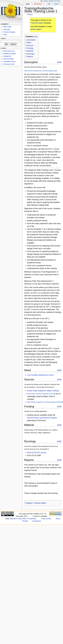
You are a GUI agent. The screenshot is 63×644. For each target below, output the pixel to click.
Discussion (38, 4)
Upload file (7, 56)
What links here (9, 51)
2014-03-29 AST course (37, 453)
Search (3, 38)
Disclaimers (37, 521)
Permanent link (9, 64)
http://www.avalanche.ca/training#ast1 (40, 71)
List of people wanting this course (40, 375)
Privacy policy (46, 519)
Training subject (37, 23)
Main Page (7, 27)
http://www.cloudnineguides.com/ (40, 394)
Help (5, 35)
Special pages (9, 59)
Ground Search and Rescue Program (42, 418)
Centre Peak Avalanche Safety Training (43, 391)
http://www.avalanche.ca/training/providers (44, 402)
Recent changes (9, 32)
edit (59, 62)
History (57, 4)
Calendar (7, 29)
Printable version (10, 61)
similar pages (36, 29)
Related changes (10, 54)
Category (29, 503)
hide (35, 37)
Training (30, 14)
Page (28, 4)
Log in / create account (51, 1)
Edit (49, 4)
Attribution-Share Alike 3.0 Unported (23, 519)
